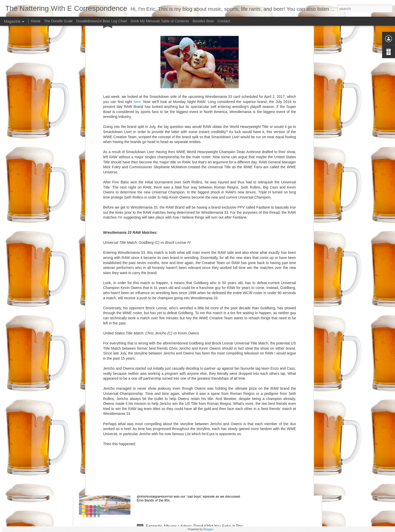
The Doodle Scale (58, 21)
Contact (224, 21)
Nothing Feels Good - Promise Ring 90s (182, 468)
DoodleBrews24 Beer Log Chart (102, 21)
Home (36, 21)
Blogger (208, 529)
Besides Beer (204, 21)
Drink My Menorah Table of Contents (160, 21)
